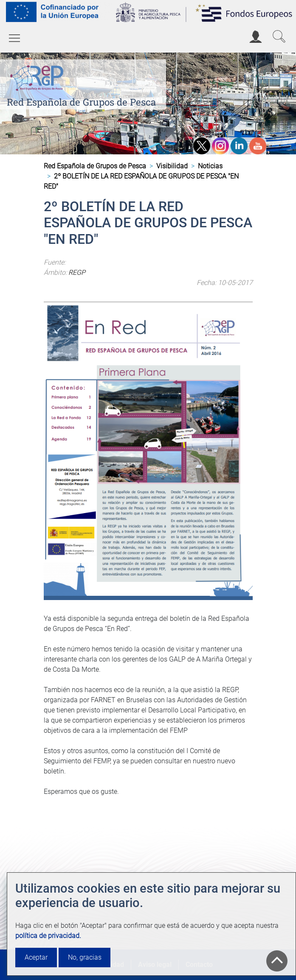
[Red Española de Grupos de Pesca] (38, 77)
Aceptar (36, 957)
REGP (77, 272)
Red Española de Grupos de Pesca (81, 102)
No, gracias (85, 957)
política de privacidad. (48, 936)
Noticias (210, 166)
